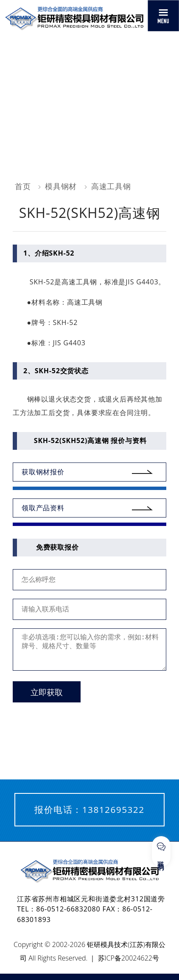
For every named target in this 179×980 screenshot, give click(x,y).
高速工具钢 (111, 186)
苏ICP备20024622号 (129, 958)
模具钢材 (61, 186)
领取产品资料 (43, 508)
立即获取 (47, 692)
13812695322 (113, 809)
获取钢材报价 (43, 472)
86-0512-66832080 (68, 909)
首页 (23, 186)
